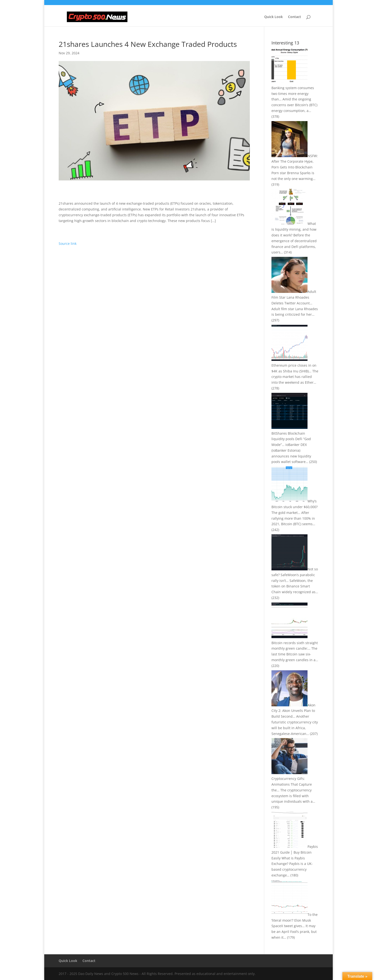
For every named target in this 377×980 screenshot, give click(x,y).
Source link (68, 243)
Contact (295, 17)
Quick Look (273, 17)
